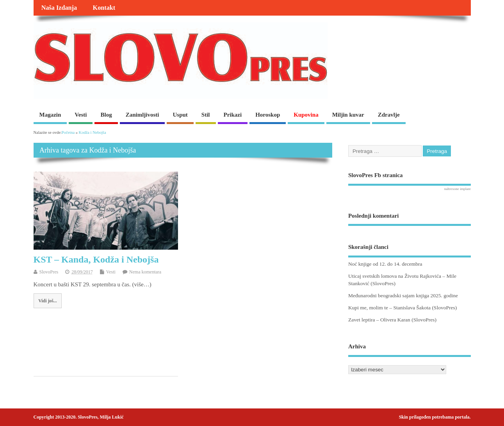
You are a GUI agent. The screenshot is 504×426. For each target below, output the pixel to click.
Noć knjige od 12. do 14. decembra (385, 264)
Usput (180, 115)
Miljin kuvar (348, 115)
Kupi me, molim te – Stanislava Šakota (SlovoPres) (402, 308)
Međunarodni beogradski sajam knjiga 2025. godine (403, 296)
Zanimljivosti (142, 115)
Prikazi (233, 115)
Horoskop (268, 115)
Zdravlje (389, 115)
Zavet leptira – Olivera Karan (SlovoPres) (392, 320)
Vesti (81, 115)
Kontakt (104, 8)
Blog (106, 115)
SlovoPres (49, 272)
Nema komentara (145, 272)
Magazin (50, 115)
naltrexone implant (458, 189)
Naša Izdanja (59, 8)
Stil (206, 115)
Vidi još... (47, 301)
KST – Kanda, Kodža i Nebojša (96, 259)
